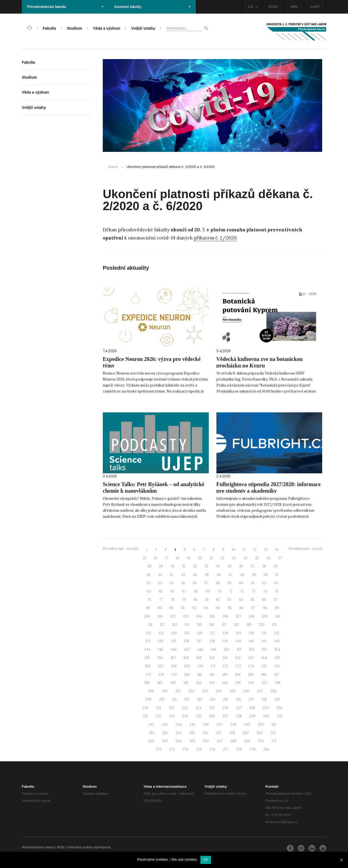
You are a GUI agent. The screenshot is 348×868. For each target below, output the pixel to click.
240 (266, 716)
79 (184, 600)
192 (199, 683)
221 (159, 708)
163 (251, 658)
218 (264, 699)
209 (148, 699)
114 (187, 625)
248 (233, 724)
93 (206, 608)
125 (187, 633)
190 (173, 683)
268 (233, 741)
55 (183, 583)
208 (274, 691)
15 (145, 558)
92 (194, 608)
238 (239, 716)
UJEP (315, 7)
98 (265, 608)
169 (187, 666)
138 (212, 641)
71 (231, 591)
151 (239, 650)
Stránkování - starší (305, 549)
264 (178, 741)
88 (148, 608)
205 (232, 691)
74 (265, 591)
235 (199, 716)
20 (200, 558)
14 (277, 550)
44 (195, 575)
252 (152, 733)
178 (161, 675)
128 (226, 633)
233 (172, 716)
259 (246, 733)
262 (151, 741)
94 (218, 608)
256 (206, 733)
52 (149, 583)
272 (159, 749)
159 (199, 658)
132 (277, 633)
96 (241, 608)
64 (149, 591)
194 (225, 683)
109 (265, 616)
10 (234, 550)
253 (165, 733)
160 (212, 658)
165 (277, 658)
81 (207, 600)
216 (238, 699)
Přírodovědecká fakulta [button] (65, 7)
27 (280, 558)
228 (252, 708)
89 (159, 608)
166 (148, 666)
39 (276, 566)
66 (172, 591)
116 (212, 625)
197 (265, 683)
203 (205, 691)
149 (213, 650)
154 (277, 650)
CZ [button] (253, 7)
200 (165, 691)
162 (238, 658)
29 (161, 566)
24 (245, 558)
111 (150, 625)
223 (185, 708)
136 (187, 641)
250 (261, 724)
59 (229, 583)
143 (277, 641)
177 (148, 675)
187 (277, 675)
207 (260, 691)
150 (226, 650)
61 (253, 583)
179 (174, 675)
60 (241, 583)
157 (173, 658)
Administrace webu (38, 847)
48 (242, 575)
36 (241, 566)
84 (241, 600)
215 (226, 699)
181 (200, 675)
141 (251, 641)
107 (239, 616)
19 (189, 558)
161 (225, 658)
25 (257, 558)
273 (172, 749)
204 (219, 691)
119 (249, 625)
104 (199, 616)
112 (162, 625)
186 (264, 675)
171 (213, 666)
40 (148, 575)
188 (147, 683)
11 (244, 550)
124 (174, 633)
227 (239, 708)
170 (200, 666)
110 (278, 616)
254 (179, 733)
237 (226, 716)
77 (161, 600)
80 (196, 600)
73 (253, 591)
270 (261, 741)
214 (213, 699)
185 (251, 675)
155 (147, 658)
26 (268, 558)
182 (212, 675)
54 (172, 583)
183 (225, 675)
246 (206, 724)
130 (251, 633)
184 (238, 675)
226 (225, 708)
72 (242, 591)
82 (218, 600)
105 (212, 616)
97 (253, 608)
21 (211, 558)
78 (172, 600)
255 (192, 733)
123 (161, 633)
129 (238, 633)
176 (277, 666)
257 (219, 733)
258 (232, 733)
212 (187, 699)
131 (264, 633)
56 (195, 583)
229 (266, 708)
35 (229, 566)
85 (253, 600)
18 (178, 558)
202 (191, 691)
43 (183, 575)
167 (161, 666)
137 (199, 641)
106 (226, 616)
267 (220, 741)
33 (206, 566)
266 (206, 741)
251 (274, 724)
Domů (113, 167)
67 (184, 591)
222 (172, 708)
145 (161, 650)
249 (247, 724)
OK (206, 859)
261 (273, 733)
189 (160, 683)
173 (238, 666)
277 (226, 749)
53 (160, 583)
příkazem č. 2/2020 (215, 238)
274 (185, 749)
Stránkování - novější (121, 549)
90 (171, 608)
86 (264, 600)
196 (251, 683)
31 (184, 566)
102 (173, 616)
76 (149, 600)
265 (192, 741)
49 (254, 575)
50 (266, 575)
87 (276, 600)
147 (187, 650)
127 (213, 633)
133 (148, 641)
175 (264, 666)
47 (230, 575)
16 (156, 558)
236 (212, 716)
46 (219, 575)
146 (174, 650)
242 (151, 724)
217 (251, 699)
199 (151, 691)
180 (187, 675)
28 (149, 566)
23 (234, 558)
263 (165, 741)
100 (147, 616)
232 (158, 716)
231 (145, 716)
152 (252, 650)
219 (277, 699)
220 (145, 708)
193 (212, 683)
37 (253, 566)
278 (239, 749)
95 (230, 608)
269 (247, 741)
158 (186, 658)
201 (178, 691)
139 (225, 641)
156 (160, 658)
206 (246, 691)
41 (160, 575)
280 (266, 749)
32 (195, 566)
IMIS (294, 7)
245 (192, 724)
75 (276, 591)
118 (236, 625)
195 (238, 683)
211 (174, 699)
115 (199, 625)
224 (198, 708)
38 (264, 566)
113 (175, 625)
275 (199, 749)
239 (252, 716)
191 (186, 683)
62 (264, 583)
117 (224, 625)
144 (147, 650)
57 (206, 583)
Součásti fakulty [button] (152, 7)
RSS (61, 847)
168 (174, 666)
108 (252, 616)
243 (165, 724)
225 (212, 708)
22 (222, 558)
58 (218, 583)
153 (264, 650)
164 (264, 658)
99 (277, 608)
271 (274, 741)
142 (264, 641)
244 (178, 724)
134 (161, 641)
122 (148, 633)
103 (186, 616)
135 (174, 641)
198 (278, 683)
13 (266, 550)
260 (260, 733)
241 (279, 716)
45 (207, 575)
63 (276, 583)
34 (218, 566)
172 (226, 666)
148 (200, 650)
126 (200, 633)
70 (220, 591)
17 (167, 558)
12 (255, 550)
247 (220, 724)
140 (238, 641)
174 (251, 666)
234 (185, 716)
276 (212, 749)
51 (277, 575)
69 (208, 591)
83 (229, 600)
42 (171, 575)
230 (279, 708)
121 (274, 625)
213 (200, 699)
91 (183, 608)
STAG (273, 7)
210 (162, 699)
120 (262, 625)
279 (253, 749)
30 (173, 566)
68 (196, 591)
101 (160, 616)
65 (161, 591)
